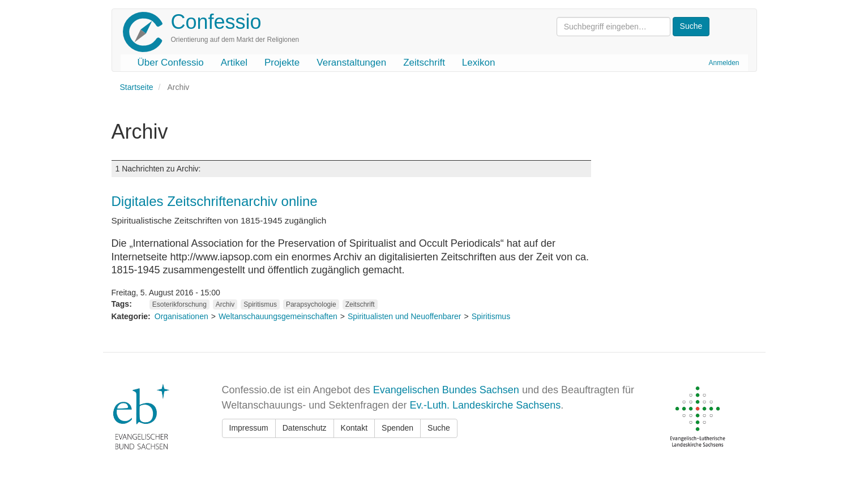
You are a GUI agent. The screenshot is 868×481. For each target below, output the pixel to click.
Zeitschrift (424, 63)
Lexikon (479, 63)
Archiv (225, 304)
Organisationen (181, 316)
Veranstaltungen (351, 63)
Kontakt (354, 428)
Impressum (249, 428)
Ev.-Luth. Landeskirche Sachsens (485, 405)
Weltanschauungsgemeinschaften (278, 316)
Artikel (234, 63)
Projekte (282, 63)
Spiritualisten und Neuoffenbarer (405, 316)
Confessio (216, 22)
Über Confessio (171, 63)
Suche (439, 428)
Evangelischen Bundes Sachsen (446, 390)
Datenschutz (305, 428)
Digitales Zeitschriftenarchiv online (215, 201)
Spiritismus (260, 304)
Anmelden (724, 63)
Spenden (397, 428)
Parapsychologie (311, 304)
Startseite (137, 87)
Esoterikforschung (179, 304)
